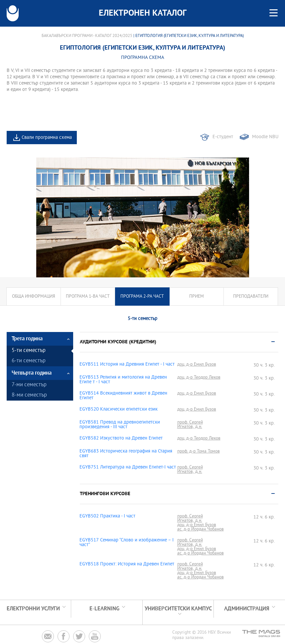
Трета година (27, 339)
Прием (197, 297)
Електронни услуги (33, 609)
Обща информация (34, 297)
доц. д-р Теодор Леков (199, 377)
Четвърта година (32, 373)
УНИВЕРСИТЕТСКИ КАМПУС (178, 609)
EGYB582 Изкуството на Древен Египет (121, 439)
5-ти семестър (29, 351)
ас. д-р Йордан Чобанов (201, 529)
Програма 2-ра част (142, 297)
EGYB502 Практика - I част (107, 516)
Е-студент (223, 137)
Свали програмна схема (47, 138)
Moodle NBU (265, 137)
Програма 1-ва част (88, 297)
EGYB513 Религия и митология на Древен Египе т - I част (123, 380)
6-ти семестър (29, 361)
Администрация (247, 609)
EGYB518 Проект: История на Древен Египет (127, 564)
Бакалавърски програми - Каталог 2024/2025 (87, 36)
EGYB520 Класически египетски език (119, 410)
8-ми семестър (29, 395)
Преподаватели (251, 297)
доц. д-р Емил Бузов (197, 364)
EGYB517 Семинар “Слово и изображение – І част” (127, 543)
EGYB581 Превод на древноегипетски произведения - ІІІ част (120, 425)
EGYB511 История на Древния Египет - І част (127, 365)
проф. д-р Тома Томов (199, 451)
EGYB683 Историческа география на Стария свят (126, 454)
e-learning (104, 609)
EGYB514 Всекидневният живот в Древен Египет (123, 396)
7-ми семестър (29, 385)
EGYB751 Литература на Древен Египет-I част (128, 468)
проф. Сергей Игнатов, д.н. (190, 425)
